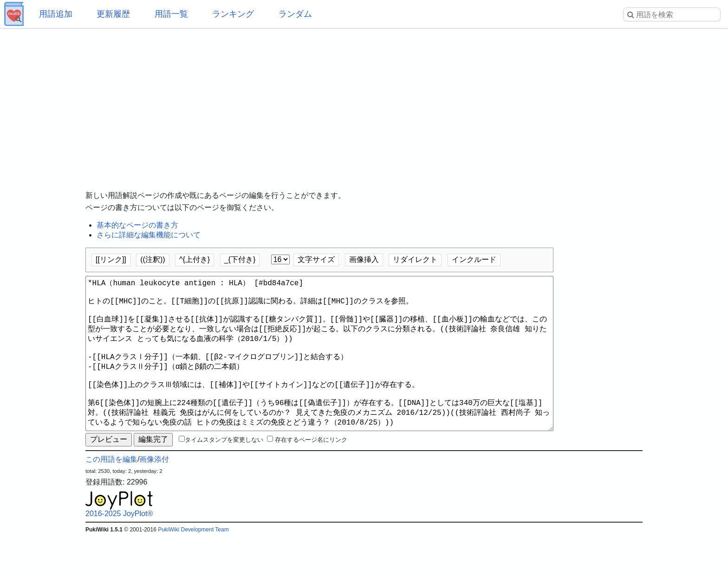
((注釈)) (153, 259)
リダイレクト (415, 259)
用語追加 (56, 14)
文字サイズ (316, 259)
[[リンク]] (111, 259)
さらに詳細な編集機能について (149, 235)
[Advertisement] (364, 102)
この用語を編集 (111, 493)
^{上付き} (195, 259)
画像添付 (154, 493)
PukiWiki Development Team (193, 563)
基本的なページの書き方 (137, 225)
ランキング (233, 14)
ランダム (295, 14)
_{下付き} (240, 259)
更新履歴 (113, 14)
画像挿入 (364, 259)
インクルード (474, 259)
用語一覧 (171, 14)
